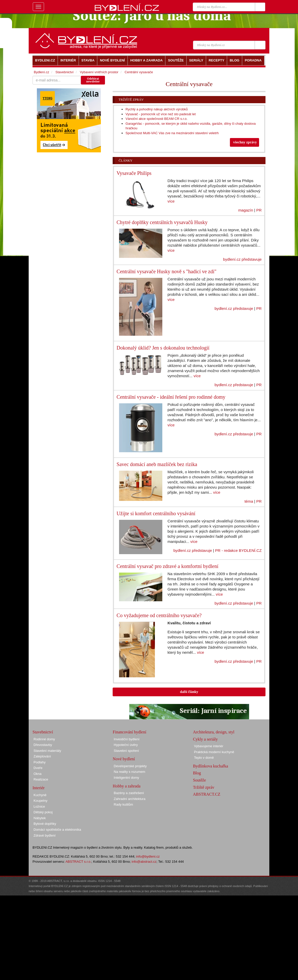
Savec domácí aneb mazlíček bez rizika (157, 464)
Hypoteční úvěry (126, 745)
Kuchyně (40, 795)
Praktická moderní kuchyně (214, 752)
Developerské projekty (130, 766)
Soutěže (200, 780)
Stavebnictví (64, 72)
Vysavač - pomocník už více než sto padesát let (161, 114)
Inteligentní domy (126, 778)
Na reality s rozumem (129, 772)
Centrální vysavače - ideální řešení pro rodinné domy (171, 397)
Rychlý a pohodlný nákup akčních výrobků (157, 109)
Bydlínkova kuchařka (211, 766)
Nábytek (40, 818)
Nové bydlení (124, 759)
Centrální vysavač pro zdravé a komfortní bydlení (167, 566)
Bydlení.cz (41, 72)
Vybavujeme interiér (209, 746)
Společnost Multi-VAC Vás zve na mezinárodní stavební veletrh (172, 133)
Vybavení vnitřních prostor (99, 72)
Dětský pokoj (43, 812)
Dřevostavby (43, 745)
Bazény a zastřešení (129, 793)
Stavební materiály (47, 751)
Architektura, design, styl (214, 732)
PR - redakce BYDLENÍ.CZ (238, 550)
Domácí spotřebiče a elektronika (57, 830)
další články (189, 692)
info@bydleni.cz (148, 856)
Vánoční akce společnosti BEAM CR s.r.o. (156, 119)
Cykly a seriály (205, 739)
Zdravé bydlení (45, 835)
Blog (197, 773)
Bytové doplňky (45, 824)
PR (259, 210)
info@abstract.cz (144, 862)
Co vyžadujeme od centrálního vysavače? (159, 615)
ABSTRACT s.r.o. (78, 862)
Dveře (38, 768)
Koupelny (40, 801)
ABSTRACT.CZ (207, 794)
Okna (38, 774)
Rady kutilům (123, 804)
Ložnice (39, 807)
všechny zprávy (245, 142)
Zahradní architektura (130, 799)
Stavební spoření (126, 751)
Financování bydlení (129, 732)
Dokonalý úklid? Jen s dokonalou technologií (163, 348)
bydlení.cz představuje (242, 259)
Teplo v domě (204, 758)
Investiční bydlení (126, 739)
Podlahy (40, 762)
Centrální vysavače (139, 72)
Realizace (41, 779)
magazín (246, 210)
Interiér (39, 788)
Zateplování (42, 756)
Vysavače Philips (134, 173)
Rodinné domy (44, 739)
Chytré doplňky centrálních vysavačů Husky (162, 222)
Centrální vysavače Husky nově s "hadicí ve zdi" (166, 271)
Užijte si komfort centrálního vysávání (156, 513)
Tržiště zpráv (131, 99)
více (171, 201)
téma (249, 501)
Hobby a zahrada (126, 786)
